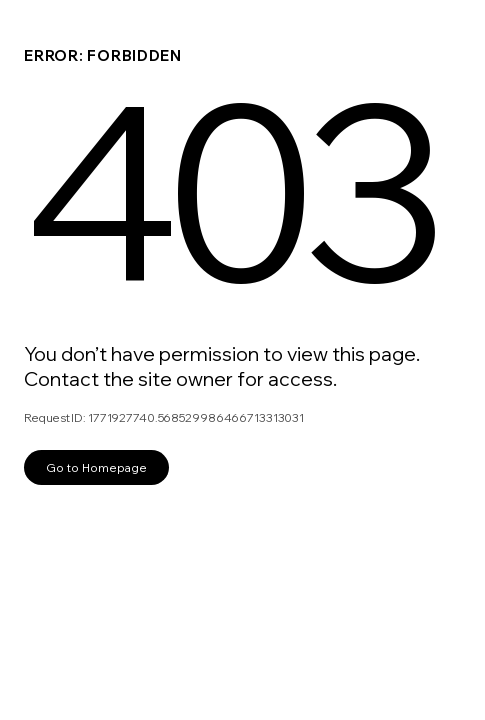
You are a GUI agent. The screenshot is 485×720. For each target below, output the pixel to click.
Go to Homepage (96, 467)
